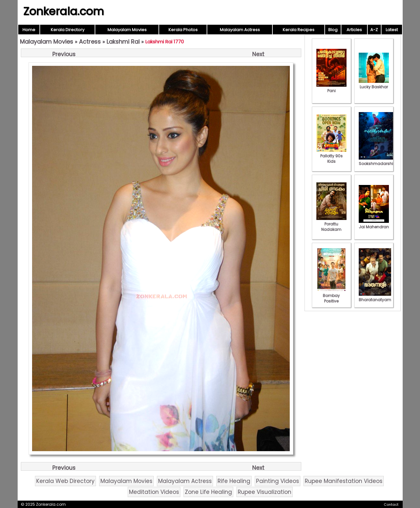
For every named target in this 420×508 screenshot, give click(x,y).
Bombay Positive (331, 296)
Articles (354, 30)
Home (29, 30)
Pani (331, 88)
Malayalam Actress (240, 30)
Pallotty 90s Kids (331, 156)
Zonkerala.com (64, 11)
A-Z (374, 30)
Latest (392, 30)
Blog (333, 30)
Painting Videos (278, 481)
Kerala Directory (68, 30)
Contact (391, 504)
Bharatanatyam (375, 297)
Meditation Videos (154, 492)
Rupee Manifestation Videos (344, 481)
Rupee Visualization (265, 492)
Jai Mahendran (374, 224)
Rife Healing (234, 481)
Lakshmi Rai (123, 42)
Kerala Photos (183, 30)
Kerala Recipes (299, 30)
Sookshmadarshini (378, 161)
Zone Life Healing (208, 492)
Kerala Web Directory (65, 481)
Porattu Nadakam (331, 224)
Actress (90, 42)
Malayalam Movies (127, 30)
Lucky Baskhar (374, 84)
